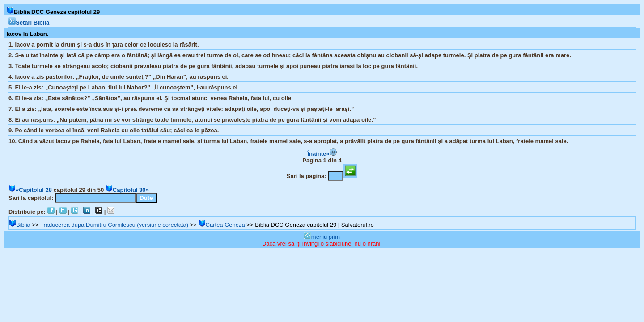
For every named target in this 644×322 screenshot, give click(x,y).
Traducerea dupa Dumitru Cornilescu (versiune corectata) (114, 225)
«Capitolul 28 (30, 190)
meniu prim (322, 237)
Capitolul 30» (127, 190)
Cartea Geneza (222, 225)
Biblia (20, 225)
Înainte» (322, 154)
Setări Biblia (29, 23)
